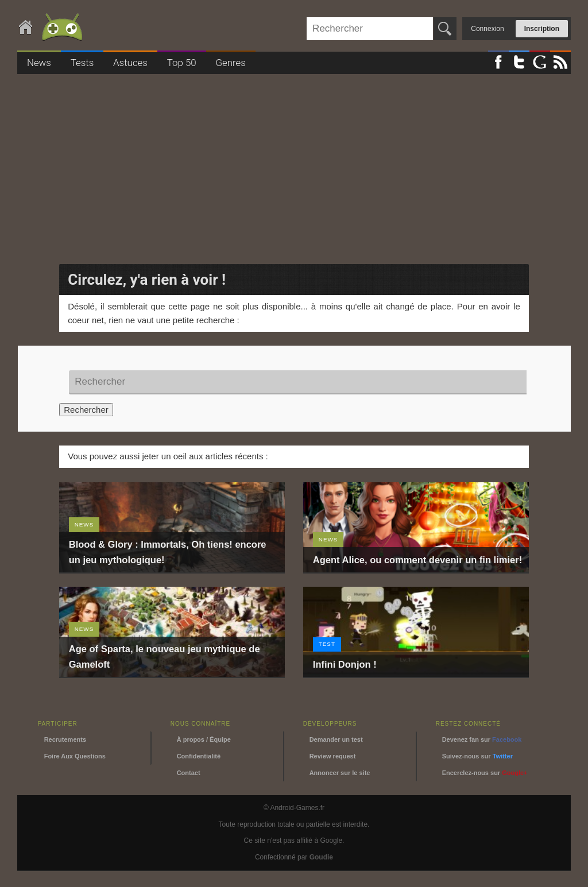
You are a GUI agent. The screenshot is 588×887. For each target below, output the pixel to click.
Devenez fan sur (482, 739)
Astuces (130, 63)
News (39, 63)
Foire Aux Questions (75, 756)
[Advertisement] (294, 165)
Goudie (321, 857)
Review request (333, 756)
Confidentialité (199, 756)
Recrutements (65, 739)
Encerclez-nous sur (485, 773)
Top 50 (182, 63)
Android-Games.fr (52, 28)
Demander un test (336, 739)
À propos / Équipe (204, 739)
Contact (189, 773)
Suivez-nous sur (477, 756)
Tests (82, 63)
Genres (230, 63)
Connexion (487, 29)
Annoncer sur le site (340, 773)
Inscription (542, 29)
